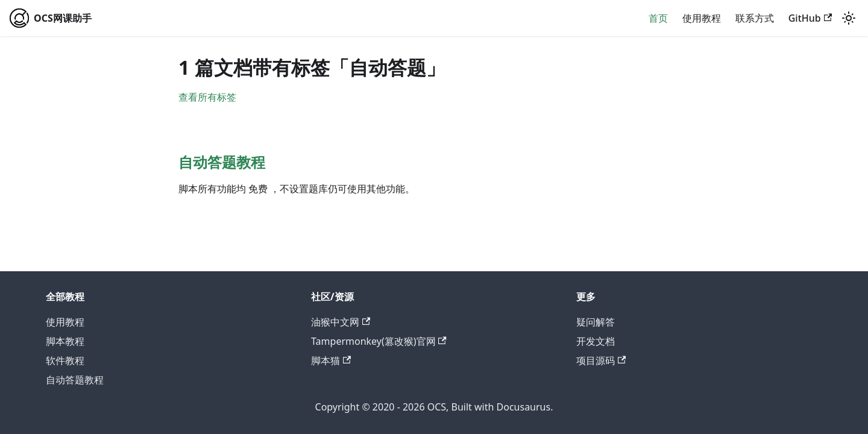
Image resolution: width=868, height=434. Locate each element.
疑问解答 (596, 322)
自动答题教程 (75, 380)
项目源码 (601, 360)
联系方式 (755, 18)
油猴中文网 (341, 322)
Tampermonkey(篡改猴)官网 (379, 341)
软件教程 (65, 360)
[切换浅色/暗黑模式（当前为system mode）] (849, 18)
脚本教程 (65, 341)
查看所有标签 (207, 97)
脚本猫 (331, 360)
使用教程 (702, 18)
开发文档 (596, 341)
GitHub (810, 18)
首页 (658, 18)
